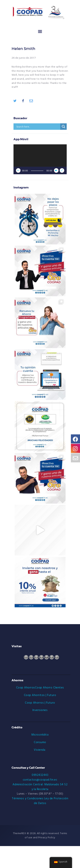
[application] (40, 159)
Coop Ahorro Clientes (50, 688)
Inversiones (40, 710)
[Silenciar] (56, 170)
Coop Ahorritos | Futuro (40, 695)
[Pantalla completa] (62, 170)
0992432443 (40, 775)
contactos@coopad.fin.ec (40, 780)
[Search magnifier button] (63, 127)
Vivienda (40, 750)
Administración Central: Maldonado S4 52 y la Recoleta (40, 787)
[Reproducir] (18, 170)
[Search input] (38, 127)
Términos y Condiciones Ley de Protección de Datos (40, 801)
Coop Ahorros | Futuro (40, 703)
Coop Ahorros (26, 688)
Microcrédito (40, 735)
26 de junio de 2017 (24, 58)
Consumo (40, 742)
